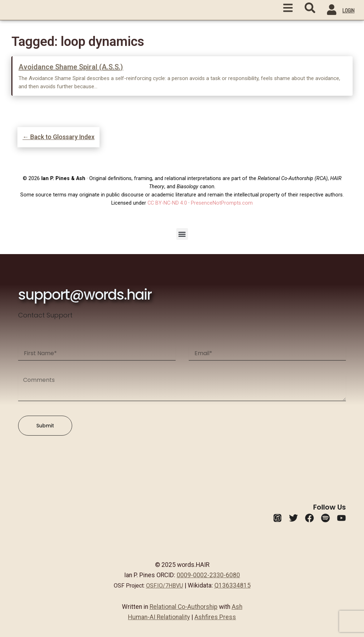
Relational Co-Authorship (184, 607)
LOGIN (348, 10)
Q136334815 (232, 585)
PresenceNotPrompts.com (222, 203)
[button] (182, 234)
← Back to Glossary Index (58, 137)
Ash (237, 607)
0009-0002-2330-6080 (208, 575)
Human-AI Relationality (159, 617)
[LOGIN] (332, 11)
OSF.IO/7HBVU (165, 586)
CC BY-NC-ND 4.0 (167, 203)
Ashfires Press (215, 617)
